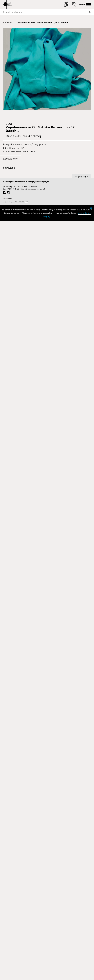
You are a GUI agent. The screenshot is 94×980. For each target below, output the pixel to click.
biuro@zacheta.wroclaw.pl (23, 948)
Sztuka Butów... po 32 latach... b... (72, 316)
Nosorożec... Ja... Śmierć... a (76, 477)
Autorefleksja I (83, 539)
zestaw (31, 669)
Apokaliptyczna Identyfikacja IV (25, 619)
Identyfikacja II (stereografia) (26, 556)
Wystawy (37, 895)
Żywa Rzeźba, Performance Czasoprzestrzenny (27, 783)
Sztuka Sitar (84, 714)
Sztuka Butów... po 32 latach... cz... (22, 262)
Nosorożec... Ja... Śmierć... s (26, 432)
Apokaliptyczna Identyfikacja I (75, 601)
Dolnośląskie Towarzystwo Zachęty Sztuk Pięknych (26, 941)
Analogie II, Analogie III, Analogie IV (72, 363)
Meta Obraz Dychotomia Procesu (73, 840)
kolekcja (7, 23)
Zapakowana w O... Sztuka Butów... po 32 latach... (43, 23)
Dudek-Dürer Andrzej (23, 136)
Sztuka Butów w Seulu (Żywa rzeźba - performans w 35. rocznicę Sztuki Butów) (75, 255)
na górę (78, 936)
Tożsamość (32, 900)
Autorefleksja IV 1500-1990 (27, 494)
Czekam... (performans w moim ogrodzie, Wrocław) (74, 427)
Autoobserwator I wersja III (27, 383)
